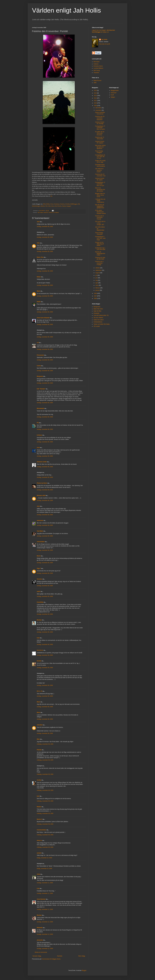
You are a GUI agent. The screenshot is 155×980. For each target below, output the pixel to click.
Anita (38, 874)
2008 (96, 293)
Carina (39, 366)
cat (38, 343)
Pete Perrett (58, 206)
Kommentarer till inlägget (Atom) (51, 959)
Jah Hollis (104, 40)
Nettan (39, 277)
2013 (96, 96)
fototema (46, 212)
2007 (96, 296)
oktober (98, 268)
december (99, 108)
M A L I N (39, 691)
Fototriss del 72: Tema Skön (100, 138)
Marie (38, 291)
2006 (96, 298)
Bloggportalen (115, 90)
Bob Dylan (97, 62)
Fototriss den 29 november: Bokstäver (100, 118)
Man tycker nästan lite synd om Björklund (100, 147)
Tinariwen (96, 73)
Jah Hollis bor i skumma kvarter (99, 170)
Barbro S (40, 819)
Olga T (39, 568)
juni (97, 278)
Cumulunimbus (41, 830)
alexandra (40, 940)
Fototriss (62, 204)
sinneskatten (41, 542)
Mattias (39, 807)
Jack (38, 222)
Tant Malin (40, 531)
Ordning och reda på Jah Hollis (100, 258)
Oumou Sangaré (66, 206)
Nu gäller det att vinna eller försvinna (100, 133)
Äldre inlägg (82, 956)
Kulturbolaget (36, 206)
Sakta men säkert (99, 320)
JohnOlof (40, 725)
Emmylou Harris (98, 66)
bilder (42, 212)
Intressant (114, 93)
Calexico (96, 64)
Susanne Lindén (42, 462)
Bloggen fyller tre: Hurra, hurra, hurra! (100, 195)
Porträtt (68, 204)
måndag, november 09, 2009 (45, 744)
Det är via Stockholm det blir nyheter (100, 189)
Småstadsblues (98, 322)
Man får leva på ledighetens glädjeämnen (100, 206)
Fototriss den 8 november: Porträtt (99, 217)
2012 (96, 98)
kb (54, 212)
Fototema (56, 204)
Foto (52, 204)
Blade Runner (97, 81)
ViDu (38, 243)
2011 (96, 101)
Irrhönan (39, 435)
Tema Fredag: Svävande (99, 233)
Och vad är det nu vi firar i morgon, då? (100, 223)
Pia (38, 423)
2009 (96, 106)
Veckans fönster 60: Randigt (100, 123)
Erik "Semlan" (41, 389)
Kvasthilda (40, 602)
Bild (44, 204)
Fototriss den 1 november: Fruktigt (99, 263)
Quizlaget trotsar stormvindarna (100, 165)
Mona (38, 712)
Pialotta (39, 750)
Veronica (39, 579)
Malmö (43, 206)
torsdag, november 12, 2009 (45, 922)
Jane (38, 506)
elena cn (39, 840)
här (51, 196)
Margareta (40, 376)
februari (98, 288)
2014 (96, 93)
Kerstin (39, 661)
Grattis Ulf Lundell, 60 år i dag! (100, 161)
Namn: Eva (40, 257)
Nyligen (113, 97)
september (99, 270)
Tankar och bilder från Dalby (102, 324)
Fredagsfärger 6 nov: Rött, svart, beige (100, 238)
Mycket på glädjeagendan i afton (100, 253)
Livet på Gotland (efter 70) (101, 315)
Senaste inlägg (37, 956)
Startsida (60, 956)
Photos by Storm (42, 483)
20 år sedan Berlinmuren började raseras (100, 212)
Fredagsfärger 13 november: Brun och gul (100, 184)
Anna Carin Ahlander (43, 318)
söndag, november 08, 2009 (45, 226)
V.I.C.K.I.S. (40, 650)
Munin (39, 556)
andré (39, 591)
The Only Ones (50, 206)
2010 (96, 103)
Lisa (38, 888)
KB (79, 204)
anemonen (40, 520)
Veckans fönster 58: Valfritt (100, 179)
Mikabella (40, 928)
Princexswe (40, 355)
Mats (38, 739)
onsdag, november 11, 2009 (45, 883)
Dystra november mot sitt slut (100, 113)
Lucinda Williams (98, 68)
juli (96, 275)
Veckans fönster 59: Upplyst (100, 142)
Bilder (48, 204)
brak (38, 638)
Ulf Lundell (97, 326)
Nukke (39, 302)
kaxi (38, 796)
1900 (95, 83)
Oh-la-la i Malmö (98, 318)
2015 (96, 90)
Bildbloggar (74, 204)
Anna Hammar (41, 899)
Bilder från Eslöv (98, 309)
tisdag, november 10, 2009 (44, 858)
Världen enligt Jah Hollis (66, 10)
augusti (98, 273)
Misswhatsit (40, 408)
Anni (38, 448)
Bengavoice (97, 307)
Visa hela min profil (105, 44)
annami (39, 853)
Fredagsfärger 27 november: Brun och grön (100, 128)
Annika (39, 780)
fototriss (51, 212)
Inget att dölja (97, 311)
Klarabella (96, 313)
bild (39, 212)
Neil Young (97, 70)
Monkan (39, 620)
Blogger (84, 970)
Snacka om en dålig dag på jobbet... (99, 244)
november (99, 110)
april (97, 283)
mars (97, 285)
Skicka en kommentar (41, 952)
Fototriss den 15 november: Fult (100, 175)
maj (97, 280)
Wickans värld (41, 496)
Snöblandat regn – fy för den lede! (100, 249)
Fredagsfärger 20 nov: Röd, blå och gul (100, 157)
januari (98, 290)
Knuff (112, 95)
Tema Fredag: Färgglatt (99, 152)
